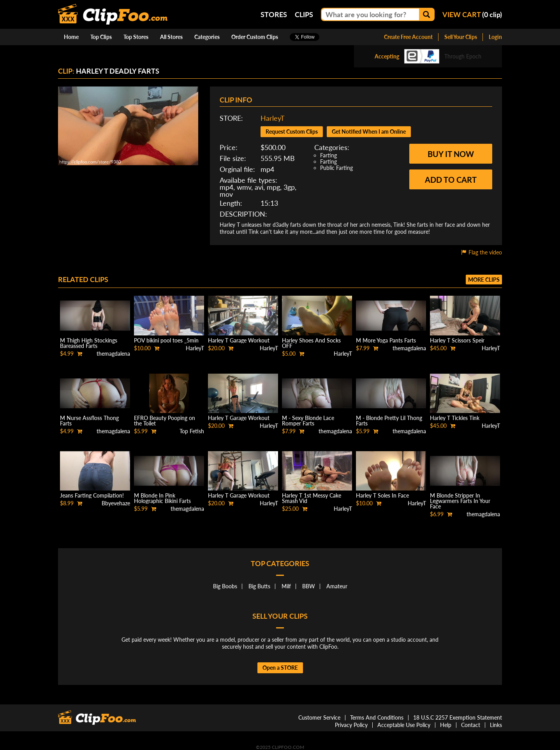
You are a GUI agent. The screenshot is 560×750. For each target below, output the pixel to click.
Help (446, 725)
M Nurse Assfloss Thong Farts (89, 421)
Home (71, 37)
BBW (309, 586)
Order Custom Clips (255, 37)
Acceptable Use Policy (404, 725)
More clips (484, 280)
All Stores (171, 37)
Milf (286, 586)
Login (495, 37)
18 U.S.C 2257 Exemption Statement (458, 717)
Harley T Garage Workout (239, 340)
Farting (328, 155)
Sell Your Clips (461, 37)
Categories (207, 37)
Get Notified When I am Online (369, 131)
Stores (274, 14)
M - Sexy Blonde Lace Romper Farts (308, 421)
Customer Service (319, 717)
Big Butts (259, 586)
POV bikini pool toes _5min (166, 340)
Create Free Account (408, 37)
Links (496, 725)
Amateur (337, 586)
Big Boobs (225, 586)
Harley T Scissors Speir (457, 340)
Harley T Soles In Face (382, 495)
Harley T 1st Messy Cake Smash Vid (312, 498)
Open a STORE (280, 668)
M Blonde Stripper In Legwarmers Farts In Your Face (460, 501)
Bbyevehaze (116, 503)
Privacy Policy (351, 725)
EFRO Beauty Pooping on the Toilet (165, 421)
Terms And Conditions (377, 717)
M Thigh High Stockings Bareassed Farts (89, 343)
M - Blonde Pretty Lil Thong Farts (389, 421)
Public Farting (336, 168)
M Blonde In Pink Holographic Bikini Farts (162, 498)
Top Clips (101, 37)
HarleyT (273, 118)
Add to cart (451, 180)
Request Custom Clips (292, 131)
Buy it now (451, 154)
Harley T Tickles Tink (455, 418)
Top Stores (136, 37)
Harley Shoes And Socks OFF (311, 343)
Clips (304, 14)
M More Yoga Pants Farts (386, 340)
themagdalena (113, 354)
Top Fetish (192, 431)
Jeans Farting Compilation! (92, 495)
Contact (471, 725)
